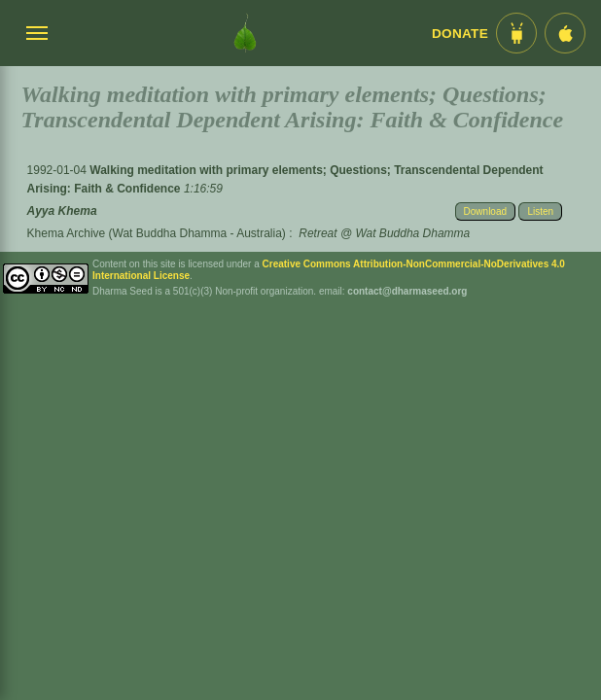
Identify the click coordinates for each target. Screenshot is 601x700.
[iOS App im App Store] (565, 33)
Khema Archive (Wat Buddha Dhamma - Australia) (157, 233)
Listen (540, 211)
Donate (460, 34)
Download (485, 211)
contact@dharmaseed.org (407, 291)
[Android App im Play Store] (516, 33)
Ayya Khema (62, 211)
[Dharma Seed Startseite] (245, 33)
